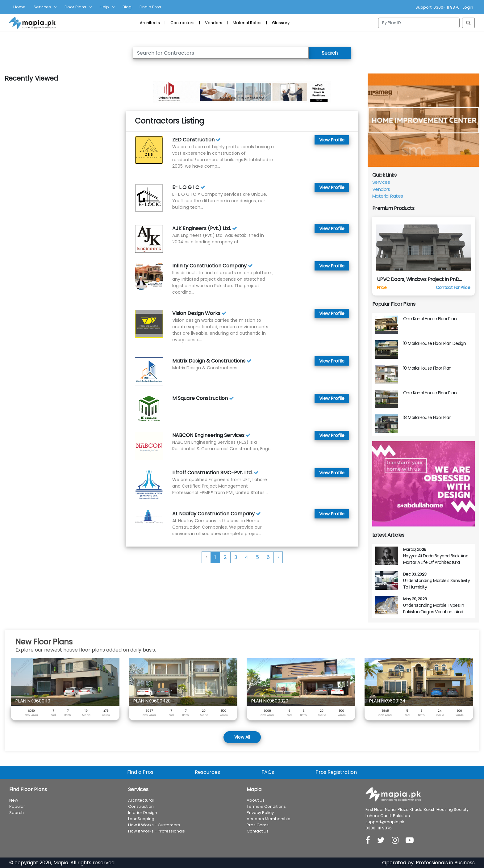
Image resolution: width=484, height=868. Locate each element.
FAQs (268, 772)
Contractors (182, 23)
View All (242, 737)
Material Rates (247, 23)
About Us (256, 800)
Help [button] (104, 7)
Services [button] (42, 7)
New (14, 800)
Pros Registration (336, 772)
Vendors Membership (269, 819)
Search (328, 53)
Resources (207, 772)
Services (381, 182)
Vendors (214, 23)
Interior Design (143, 813)
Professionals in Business (445, 863)
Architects (150, 23)
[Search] (419, 23)
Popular (17, 806)
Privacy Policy (260, 813)
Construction (141, 806)
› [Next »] (278, 557)
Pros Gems (258, 825)
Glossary (281, 23)
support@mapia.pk (385, 822)
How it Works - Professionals (156, 831)
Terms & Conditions (266, 806)
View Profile (331, 140)
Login (468, 7)
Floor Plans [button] (75, 7)
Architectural (141, 800)
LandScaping (141, 819)
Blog (127, 7)
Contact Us (258, 831)
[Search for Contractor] (219, 53)
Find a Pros (150, 7)
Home (19, 7)
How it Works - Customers (154, 825)
